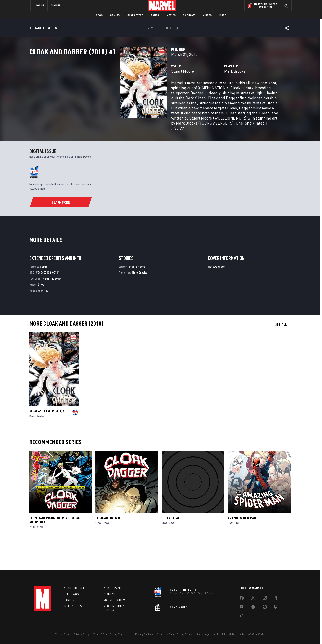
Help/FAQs (71, 594)
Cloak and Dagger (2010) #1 (48, 438)
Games (155, 15)
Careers (70, 600)
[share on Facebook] (242, 599)
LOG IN (40, 5)
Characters (135, 15)
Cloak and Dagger (108, 545)
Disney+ (110, 594)
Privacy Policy (82, 634)
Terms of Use (62, 634)
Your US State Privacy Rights (109, 634)
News (99, 15)
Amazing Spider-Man (242, 545)
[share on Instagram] (265, 599)
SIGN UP (56, 5)
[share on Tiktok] (242, 616)
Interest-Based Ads (233, 634)
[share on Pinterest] (265, 608)
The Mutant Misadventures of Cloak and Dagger (54, 548)
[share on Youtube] (242, 608)
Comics (115, 15)
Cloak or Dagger (173, 545)
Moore (32, 443)
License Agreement (207, 634)
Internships (73, 606)
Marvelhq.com (114, 600)
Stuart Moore (119, 89)
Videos (207, 15)
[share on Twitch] (276, 608)
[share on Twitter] (253, 599)
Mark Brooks (203, 89)
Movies (171, 15)
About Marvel (74, 588)
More (223, 15)
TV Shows (189, 15)
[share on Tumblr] (276, 599)
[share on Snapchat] (253, 608)
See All (283, 352)
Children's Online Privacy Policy (174, 634)
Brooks (40, 443)
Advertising (113, 588)
